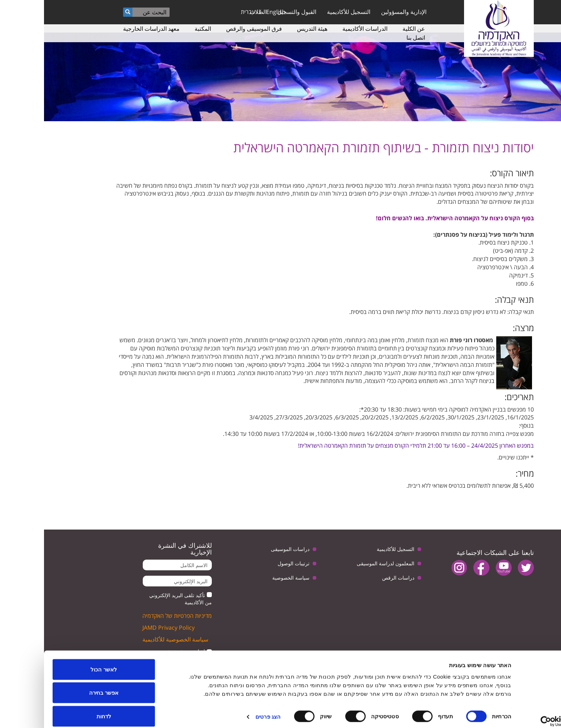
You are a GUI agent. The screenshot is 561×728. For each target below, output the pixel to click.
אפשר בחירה (60, 686)
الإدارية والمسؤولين (360, 12)
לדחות (60, 709)
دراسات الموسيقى (246, 549)
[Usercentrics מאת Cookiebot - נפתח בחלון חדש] (515, 714)
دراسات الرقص (354, 578)
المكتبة (159, 29)
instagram (415, 568)
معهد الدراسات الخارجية (107, 29)
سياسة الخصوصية (247, 578)
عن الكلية (370, 29)
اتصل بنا (372, 38)
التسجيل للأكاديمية (305, 12)
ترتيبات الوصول (250, 563)
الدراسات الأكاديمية (321, 29)
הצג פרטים (224, 710)
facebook (437, 568)
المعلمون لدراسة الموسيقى (342, 563)
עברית (204, 12)
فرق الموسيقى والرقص (210, 29)
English (232, 12)
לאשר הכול (60, 662)
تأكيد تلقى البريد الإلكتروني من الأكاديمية (136, 599)
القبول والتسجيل (253, 12)
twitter (482, 568)
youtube (460, 568)
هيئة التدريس (268, 29)
